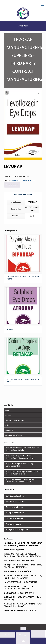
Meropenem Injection (15, 513)
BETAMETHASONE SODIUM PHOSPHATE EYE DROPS (23, 381)
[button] (38, 94)
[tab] (23, 195)
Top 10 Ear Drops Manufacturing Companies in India (20, 465)
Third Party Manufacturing (15, 420)
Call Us (8, 635)
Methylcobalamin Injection (17, 530)
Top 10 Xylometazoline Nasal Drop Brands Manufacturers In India (20, 481)
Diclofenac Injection (14, 519)
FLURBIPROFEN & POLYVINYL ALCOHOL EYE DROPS (23, 278)
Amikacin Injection (14, 524)
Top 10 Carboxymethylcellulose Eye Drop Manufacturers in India (23, 473)
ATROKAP (10, 329)
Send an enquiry (12, 185)
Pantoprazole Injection (15, 502)
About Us (9, 415)
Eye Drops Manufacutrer (14, 435)
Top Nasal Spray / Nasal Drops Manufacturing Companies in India (20, 457)
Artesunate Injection (15, 507)
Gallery (8, 425)
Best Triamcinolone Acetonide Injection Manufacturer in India (22, 449)
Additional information (23, 195)
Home (7, 410)
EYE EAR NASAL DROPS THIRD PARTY (24, 181)
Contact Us (9, 430)
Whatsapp (23, 635)
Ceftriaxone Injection (15, 496)
